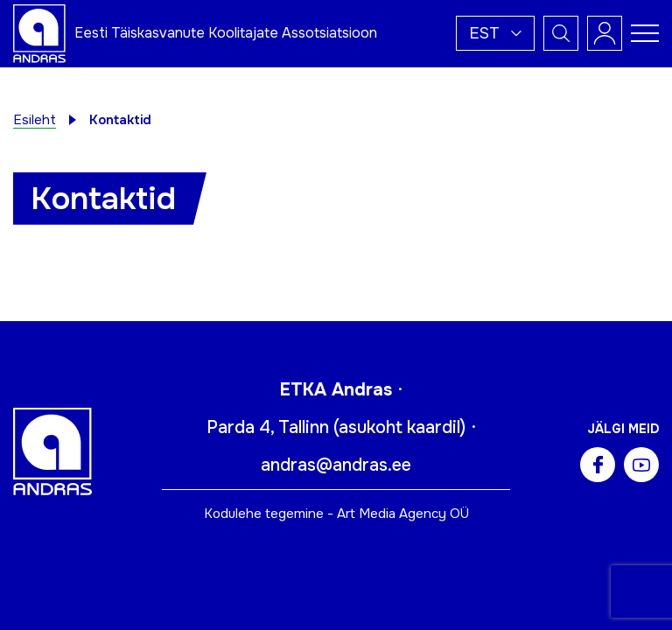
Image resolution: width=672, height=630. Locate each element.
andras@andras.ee (336, 465)
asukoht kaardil (399, 427)
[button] (495, 33)
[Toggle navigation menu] (645, 33)
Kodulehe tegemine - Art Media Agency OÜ (336, 514)
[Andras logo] (39, 32)
